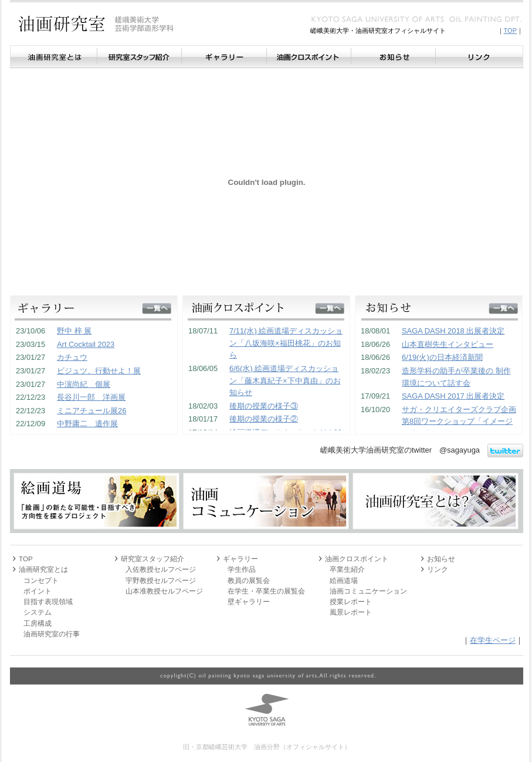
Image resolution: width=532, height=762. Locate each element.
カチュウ (72, 357)
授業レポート (351, 601)
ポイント (38, 591)
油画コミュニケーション (368, 591)
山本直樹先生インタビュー (448, 344)
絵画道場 (344, 580)
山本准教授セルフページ (164, 591)
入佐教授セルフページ (161, 569)
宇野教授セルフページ (161, 580)
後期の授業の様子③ (264, 406)
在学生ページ (493, 640)
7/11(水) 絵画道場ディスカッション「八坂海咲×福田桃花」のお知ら (286, 343)
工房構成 (38, 623)
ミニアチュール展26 (92, 411)
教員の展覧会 (249, 580)
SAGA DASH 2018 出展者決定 (453, 331)
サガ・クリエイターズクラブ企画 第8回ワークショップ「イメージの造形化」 (459, 422)
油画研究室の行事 (52, 634)
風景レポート (351, 612)
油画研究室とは (53, 57)
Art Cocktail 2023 (86, 344)
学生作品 (242, 569)
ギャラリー (224, 57)
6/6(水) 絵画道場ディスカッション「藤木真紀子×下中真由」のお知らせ (285, 380)
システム (38, 612)
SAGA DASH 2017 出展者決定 (453, 396)
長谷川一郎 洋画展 (91, 397)
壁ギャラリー (249, 601)
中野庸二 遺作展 (87, 424)
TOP (510, 31)
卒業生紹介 (347, 569)
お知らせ (393, 57)
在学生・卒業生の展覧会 (266, 591)
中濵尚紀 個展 (84, 384)
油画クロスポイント (309, 57)
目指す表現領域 (48, 601)
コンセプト (41, 580)
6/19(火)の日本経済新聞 (442, 357)
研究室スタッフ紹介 (139, 57)
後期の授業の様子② (264, 419)
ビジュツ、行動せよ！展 (99, 371)
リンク (479, 57)
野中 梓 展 (74, 331)
